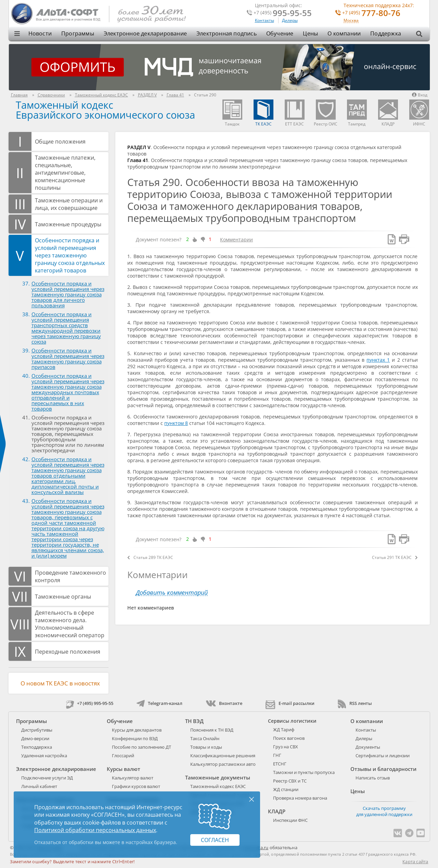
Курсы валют (124, 769)
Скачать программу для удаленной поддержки (384, 811)
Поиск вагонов (289, 738)
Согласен (215, 840)
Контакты (265, 20)
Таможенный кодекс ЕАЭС (218, 786)
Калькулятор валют (133, 778)
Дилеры (290, 20)
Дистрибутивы (37, 730)
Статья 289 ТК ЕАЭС (150, 557)
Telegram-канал (159, 703)
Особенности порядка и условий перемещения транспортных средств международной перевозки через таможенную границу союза (66, 328)
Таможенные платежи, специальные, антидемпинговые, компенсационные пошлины (65, 173)
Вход (420, 95)
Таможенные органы (63, 597)
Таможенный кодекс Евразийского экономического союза (105, 110)
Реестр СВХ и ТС (290, 781)
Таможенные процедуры (68, 224)
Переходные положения (68, 652)
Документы (368, 747)
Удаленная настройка (44, 756)
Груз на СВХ (286, 747)
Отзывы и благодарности (383, 769)
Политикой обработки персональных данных (95, 830)
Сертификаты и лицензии (383, 756)
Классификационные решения (223, 756)
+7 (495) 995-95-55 (90, 703)
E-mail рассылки (290, 703)
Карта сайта (415, 862)
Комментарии (236, 239)
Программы (78, 34)
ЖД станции (286, 789)
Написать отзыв (373, 778)
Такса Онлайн (205, 738)
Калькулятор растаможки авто (223, 764)
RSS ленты (355, 703)
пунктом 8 (176, 423)
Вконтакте (224, 703)
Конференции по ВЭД (135, 738)
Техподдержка (37, 747)
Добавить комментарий (172, 593)
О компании (344, 34)
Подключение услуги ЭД (47, 778)
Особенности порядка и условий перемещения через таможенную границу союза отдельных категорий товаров (70, 255)
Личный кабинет (39, 786)
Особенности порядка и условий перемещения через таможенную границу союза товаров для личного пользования (68, 294)
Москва (351, 21)
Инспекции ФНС (290, 820)
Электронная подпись (227, 34)
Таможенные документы (218, 777)
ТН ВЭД (194, 721)
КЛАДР (277, 811)
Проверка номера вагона (300, 798)
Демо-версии (35, 738)
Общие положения (60, 142)
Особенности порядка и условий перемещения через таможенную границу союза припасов (68, 359)
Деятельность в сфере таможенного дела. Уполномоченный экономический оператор (70, 624)
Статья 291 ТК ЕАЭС (395, 557)
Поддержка (386, 34)
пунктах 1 (378, 360)
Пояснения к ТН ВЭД (212, 730)
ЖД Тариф (284, 730)
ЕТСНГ (280, 764)
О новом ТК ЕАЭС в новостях (60, 683)
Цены (310, 34)
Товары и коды (206, 747)
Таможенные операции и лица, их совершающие (69, 204)
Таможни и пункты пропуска (304, 772)
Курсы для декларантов (137, 730)
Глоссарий (123, 756)
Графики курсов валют (136, 786)
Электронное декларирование (145, 34)
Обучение (280, 34)
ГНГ (277, 755)
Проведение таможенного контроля (70, 576)
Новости (40, 34)
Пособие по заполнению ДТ (141, 747)
